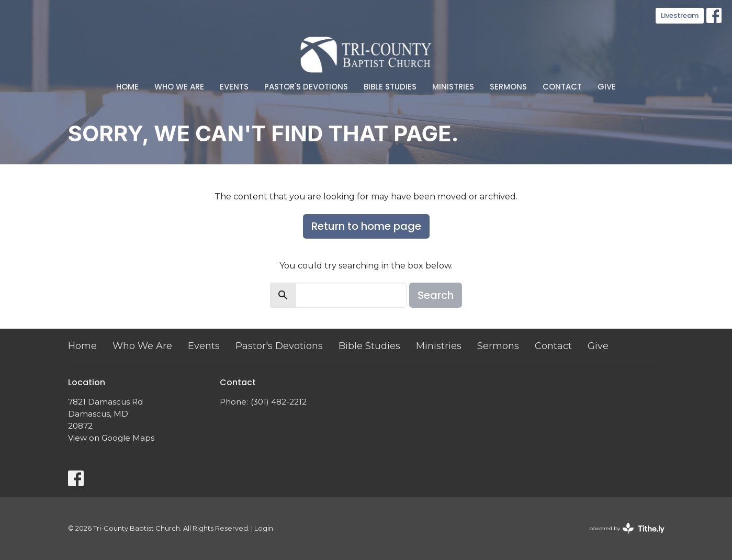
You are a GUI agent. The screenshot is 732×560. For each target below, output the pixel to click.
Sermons (508, 87)
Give (607, 87)
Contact (562, 87)
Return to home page (366, 226)
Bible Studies (390, 87)
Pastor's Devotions (306, 87)
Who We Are (179, 87)
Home (127, 87)
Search (436, 295)
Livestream (680, 15)
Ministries (453, 87)
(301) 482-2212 (279, 402)
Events (234, 87)
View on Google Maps (111, 438)
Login (264, 528)
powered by (627, 528)
